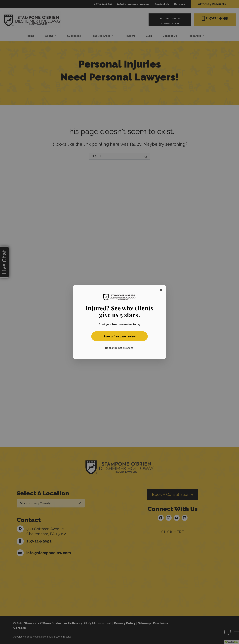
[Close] (161, 290)
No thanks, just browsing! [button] (120, 348)
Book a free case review (120, 336)
